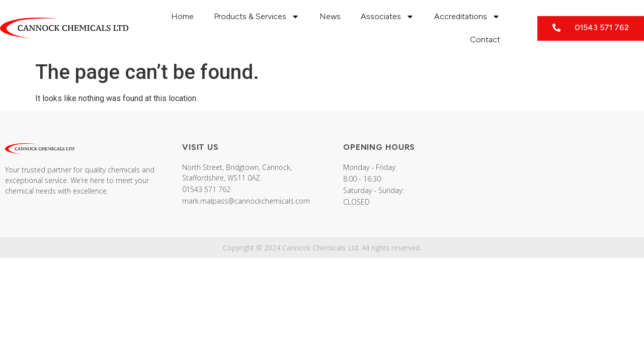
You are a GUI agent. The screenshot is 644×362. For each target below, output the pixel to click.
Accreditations (467, 17)
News (330, 16)
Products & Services (257, 17)
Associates (387, 17)
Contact (485, 39)
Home (182, 16)
